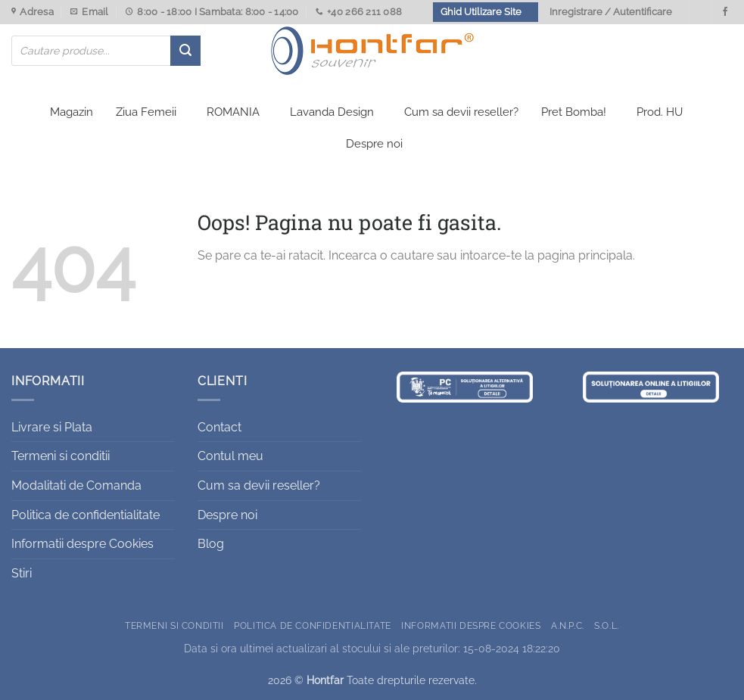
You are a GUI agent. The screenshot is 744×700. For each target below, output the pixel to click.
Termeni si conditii (61, 456)
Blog (211, 544)
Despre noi (374, 144)
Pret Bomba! (574, 112)
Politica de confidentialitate (86, 515)
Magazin (72, 112)
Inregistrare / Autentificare (611, 12)
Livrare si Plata (52, 427)
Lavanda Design (332, 112)
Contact (219, 427)
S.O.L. (607, 625)
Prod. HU (660, 112)
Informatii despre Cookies (82, 544)
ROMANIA (233, 112)
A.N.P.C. (568, 625)
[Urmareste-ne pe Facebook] (725, 12)
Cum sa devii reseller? (461, 112)
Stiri (22, 573)
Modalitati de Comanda (76, 485)
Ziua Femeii (146, 112)
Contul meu (230, 456)
